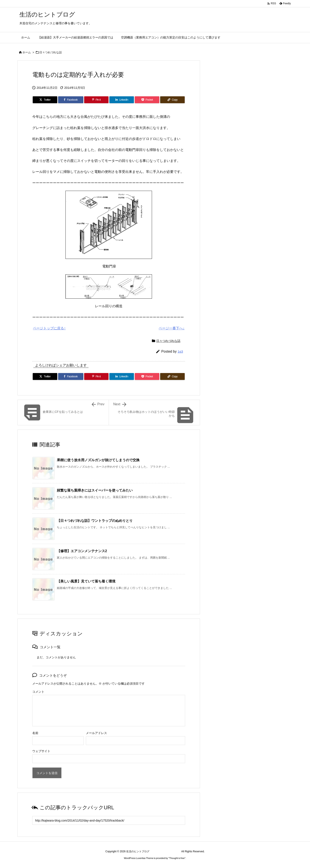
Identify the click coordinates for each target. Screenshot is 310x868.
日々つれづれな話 (51, 52)
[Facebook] (71, 100)
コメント (38, 692)
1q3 (180, 351)
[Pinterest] (96, 100)
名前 (35, 733)
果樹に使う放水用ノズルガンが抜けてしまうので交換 (98, 460)
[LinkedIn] (122, 100)
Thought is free (177, 858)
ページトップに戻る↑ (49, 328)
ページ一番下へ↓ (172, 328)
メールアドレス (96, 733)
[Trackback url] (109, 820)
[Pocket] (147, 100)
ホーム (27, 52)
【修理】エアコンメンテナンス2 (82, 551)
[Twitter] (45, 100)
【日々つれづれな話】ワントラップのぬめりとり (95, 521)
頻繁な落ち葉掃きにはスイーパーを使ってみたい (95, 490)
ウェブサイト (41, 751)
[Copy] (172, 100)
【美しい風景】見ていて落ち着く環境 (86, 581)
